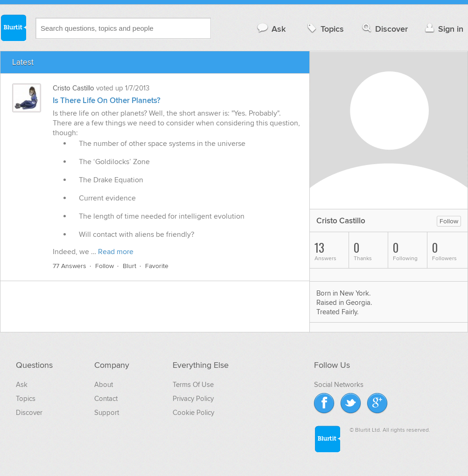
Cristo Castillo (73, 88)
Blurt (129, 266)
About (104, 385)
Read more (116, 252)
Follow (105, 266)
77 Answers (70, 266)
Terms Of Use (193, 385)
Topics (325, 29)
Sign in (443, 29)
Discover (384, 29)
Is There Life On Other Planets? (107, 101)
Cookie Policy (193, 413)
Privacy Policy (193, 399)
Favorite (157, 266)
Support (107, 413)
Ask (271, 29)
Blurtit (13, 28)
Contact (106, 399)
